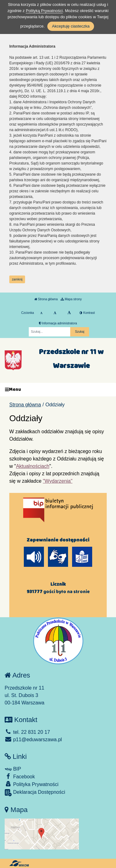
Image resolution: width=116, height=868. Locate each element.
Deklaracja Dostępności (35, 793)
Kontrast (87, 313)
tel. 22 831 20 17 (27, 732)
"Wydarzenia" (58, 481)
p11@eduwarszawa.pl (33, 740)
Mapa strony (71, 299)
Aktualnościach (33, 466)
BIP (13, 769)
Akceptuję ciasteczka (71, 26)
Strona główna (46, 299)
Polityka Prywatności (32, 784)
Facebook (20, 776)
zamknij (17, 279)
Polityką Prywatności (44, 11)
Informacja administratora (58, 323)
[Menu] (58, 390)
